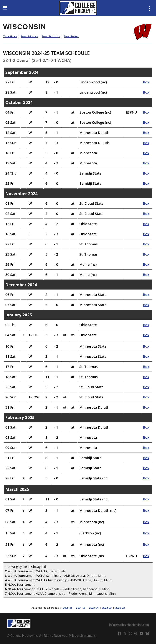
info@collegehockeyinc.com (129, 625)
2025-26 (68, 608)
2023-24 (94, 608)
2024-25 (81, 608)
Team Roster (71, 36)
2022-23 (107, 608)
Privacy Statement (82, 635)
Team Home (10, 36)
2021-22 (120, 608)
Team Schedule (29, 36)
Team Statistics (51, 36)
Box (146, 82)
